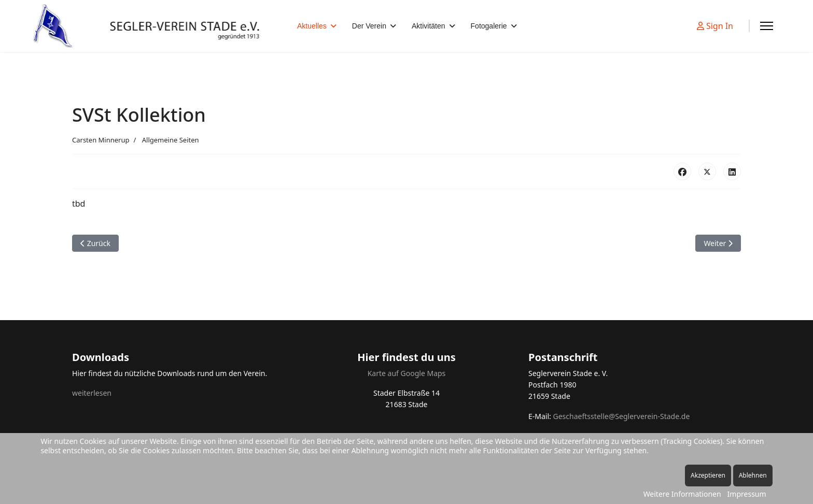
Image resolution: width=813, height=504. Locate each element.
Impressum (747, 494)
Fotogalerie (489, 26)
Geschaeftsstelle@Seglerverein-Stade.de (621, 416)
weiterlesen (92, 393)
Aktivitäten (429, 26)
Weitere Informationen (682, 494)
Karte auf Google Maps (407, 373)
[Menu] (767, 26)
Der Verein (369, 26)
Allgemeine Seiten (171, 140)
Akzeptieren (708, 475)
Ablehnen (753, 475)
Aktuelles (312, 26)
